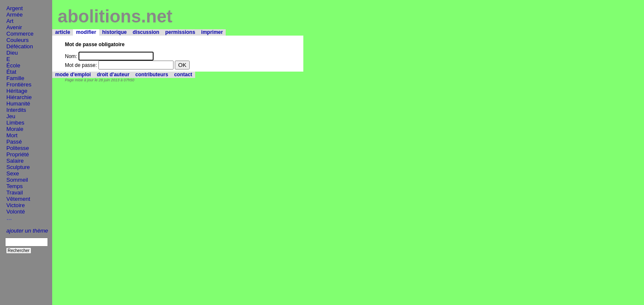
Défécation (20, 46)
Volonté (16, 212)
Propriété (18, 154)
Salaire (15, 161)
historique (115, 32)
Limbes (15, 123)
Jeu (11, 116)
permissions (180, 32)
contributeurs (152, 75)
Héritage (17, 91)
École (13, 65)
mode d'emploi (73, 75)
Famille (15, 78)
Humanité (18, 104)
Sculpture (18, 167)
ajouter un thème (27, 231)
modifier (86, 32)
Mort (12, 135)
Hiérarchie (19, 97)
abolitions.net (115, 16)
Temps (15, 186)
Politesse (18, 148)
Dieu (12, 53)
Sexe (13, 173)
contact (183, 75)
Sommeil (17, 180)
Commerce (20, 34)
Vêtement (18, 199)
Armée (15, 15)
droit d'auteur (113, 75)
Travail (15, 193)
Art (10, 21)
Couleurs (17, 40)
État (11, 72)
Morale (15, 129)
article (63, 32)
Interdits (16, 110)
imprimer (212, 32)
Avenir (14, 27)
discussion (146, 32)
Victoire (15, 205)
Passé (14, 142)
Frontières (19, 85)
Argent (15, 8)
